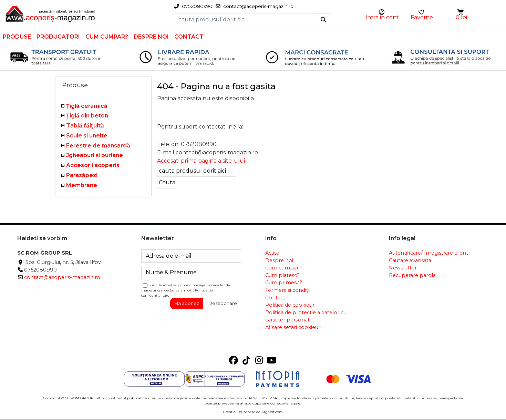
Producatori (58, 37)
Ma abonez (187, 303)
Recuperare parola (412, 275)
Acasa (272, 253)
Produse (17, 37)
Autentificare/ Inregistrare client (428, 253)
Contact (189, 37)
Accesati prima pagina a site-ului (201, 161)
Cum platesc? (282, 275)
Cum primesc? (284, 283)
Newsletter (403, 268)
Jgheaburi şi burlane (95, 155)
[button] (461, 12)
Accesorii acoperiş (93, 165)
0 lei (461, 17)
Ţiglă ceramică (87, 106)
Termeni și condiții (288, 290)
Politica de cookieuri (290, 305)
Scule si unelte (87, 136)
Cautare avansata (410, 260)
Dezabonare (223, 303)
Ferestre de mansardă (98, 146)
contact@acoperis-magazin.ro (62, 277)
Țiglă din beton (87, 116)
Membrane (82, 185)
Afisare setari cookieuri (293, 327)
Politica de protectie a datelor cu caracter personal (306, 316)
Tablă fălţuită (85, 126)
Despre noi (151, 37)
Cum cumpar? (107, 37)
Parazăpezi (82, 175)
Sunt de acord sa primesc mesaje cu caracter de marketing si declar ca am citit (186, 290)
